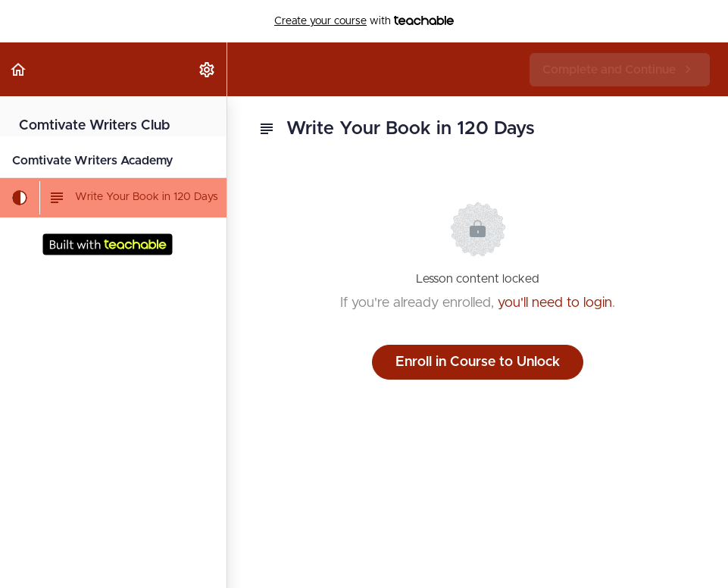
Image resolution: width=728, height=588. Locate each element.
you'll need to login (555, 303)
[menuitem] (208, 69)
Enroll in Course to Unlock (478, 362)
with (364, 21)
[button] (19, 69)
